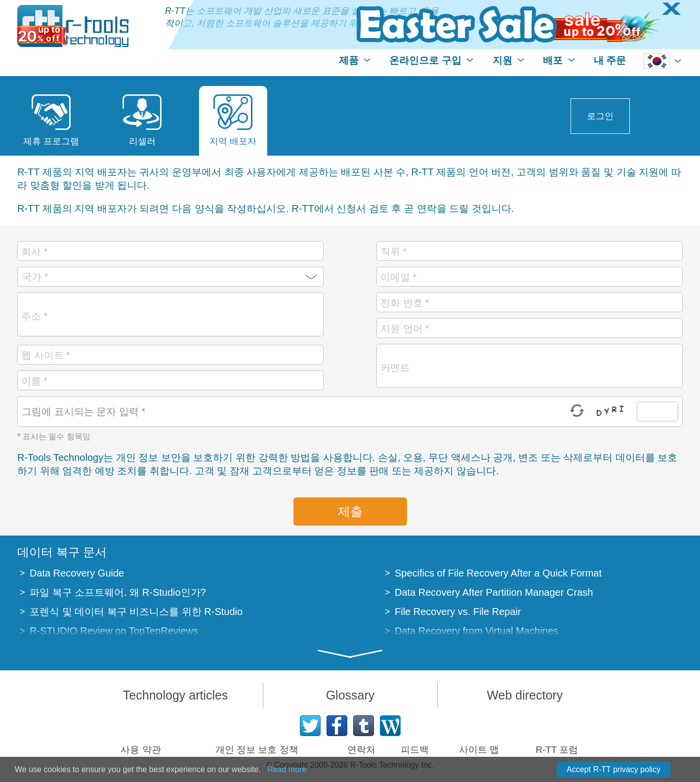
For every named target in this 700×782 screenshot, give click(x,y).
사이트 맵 (479, 750)
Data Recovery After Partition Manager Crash (494, 592)
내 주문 (610, 60)
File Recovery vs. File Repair (458, 612)
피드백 (415, 750)
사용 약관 (141, 750)
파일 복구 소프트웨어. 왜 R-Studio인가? (118, 592)
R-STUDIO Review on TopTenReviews (114, 631)
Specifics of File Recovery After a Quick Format (498, 573)
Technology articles (176, 695)
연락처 (361, 750)
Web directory (525, 695)
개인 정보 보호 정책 (257, 750)
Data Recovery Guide (77, 573)
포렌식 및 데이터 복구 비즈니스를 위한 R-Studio (136, 612)
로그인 (600, 116)
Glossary (350, 695)
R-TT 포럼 (557, 750)
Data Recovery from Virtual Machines (476, 631)
